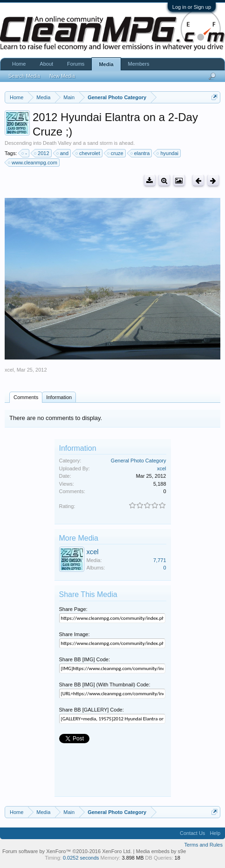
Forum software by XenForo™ (67, 851)
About (46, 64)
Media (106, 64)
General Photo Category (139, 461)
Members (139, 64)
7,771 (160, 560)
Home (19, 64)
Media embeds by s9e (161, 851)
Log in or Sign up (192, 7)
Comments (26, 397)
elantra (141, 153)
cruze (116, 153)
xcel (9, 370)
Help (215, 833)
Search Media (24, 76)
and (63, 153)
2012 (42, 153)
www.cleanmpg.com (33, 163)
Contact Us (192, 833)
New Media (62, 76)
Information (59, 397)
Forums (76, 64)
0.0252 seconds (81, 858)
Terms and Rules (203, 845)
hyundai (168, 153)
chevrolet (88, 153)
